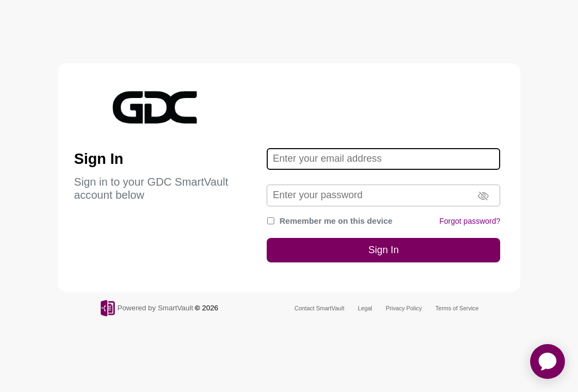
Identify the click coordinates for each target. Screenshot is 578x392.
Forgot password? (470, 221)
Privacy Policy (404, 308)
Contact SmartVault (319, 308)
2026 (210, 308)
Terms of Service (457, 308)
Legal (365, 308)
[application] (548, 362)
